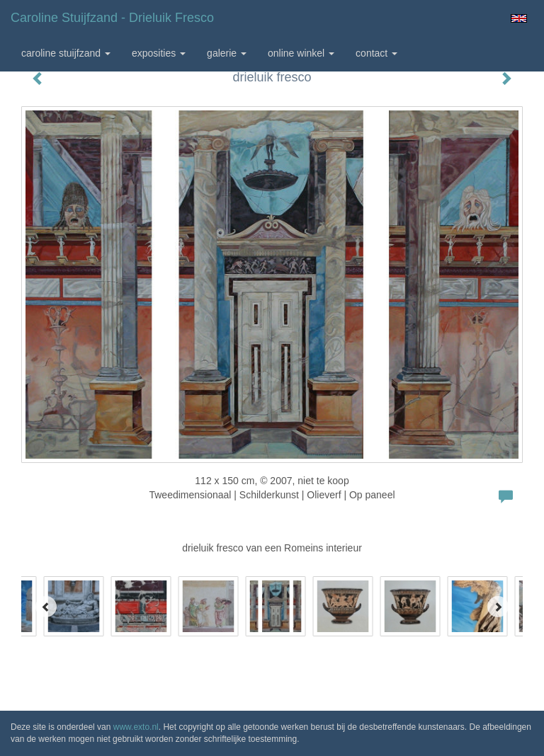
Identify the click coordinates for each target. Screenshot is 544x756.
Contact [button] (376, 53)
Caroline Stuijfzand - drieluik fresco (112, 18)
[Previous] (46, 607)
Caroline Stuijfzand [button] (66, 53)
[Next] (498, 607)
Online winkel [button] (301, 53)
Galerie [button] (227, 53)
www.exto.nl (136, 727)
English (519, 18)
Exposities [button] (159, 53)
